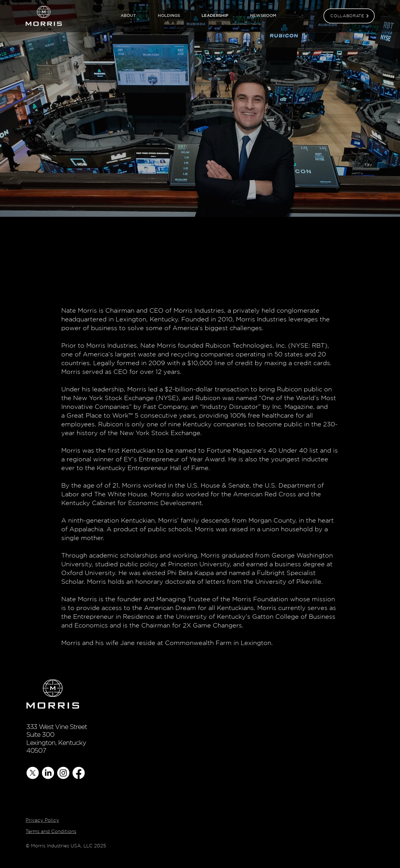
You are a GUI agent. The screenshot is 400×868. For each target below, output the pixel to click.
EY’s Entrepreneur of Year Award (174, 459)
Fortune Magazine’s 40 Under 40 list (262, 450)
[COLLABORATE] (349, 16)
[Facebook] (79, 773)
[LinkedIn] (48, 773)
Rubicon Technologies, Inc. (246, 345)
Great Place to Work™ (100, 415)
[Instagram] (63, 773)
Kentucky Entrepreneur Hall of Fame (153, 468)
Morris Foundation (260, 599)
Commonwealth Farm (198, 643)
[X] (33, 773)
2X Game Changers (212, 625)
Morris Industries (199, 310)
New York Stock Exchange (113, 398)
